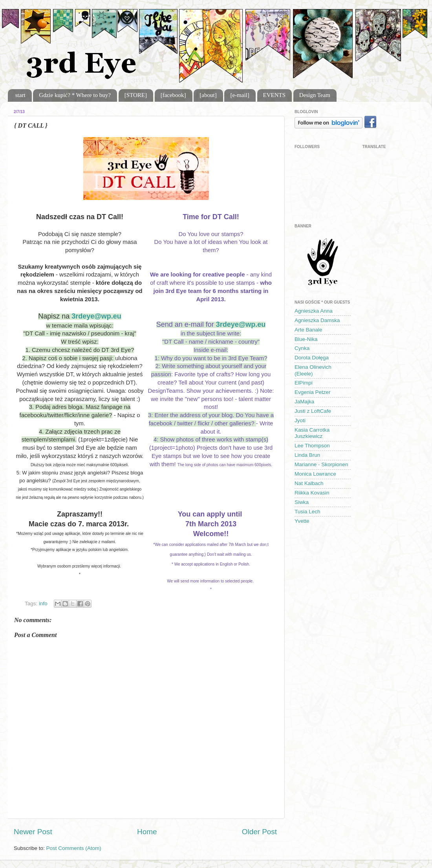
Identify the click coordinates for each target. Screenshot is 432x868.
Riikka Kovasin (312, 493)
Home (147, 832)
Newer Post (33, 832)
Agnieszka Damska (317, 320)
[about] (208, 95)
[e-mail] (240, 95)
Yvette (302, 521)
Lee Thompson (312, 446)
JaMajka (304, 402)
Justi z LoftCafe (313, 411)
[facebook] (173, 95)
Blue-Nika (306, 339)
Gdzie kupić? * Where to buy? (75, 95)
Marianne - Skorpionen (321, 464)
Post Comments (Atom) (74, 848)
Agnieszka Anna (314, 311)
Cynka (302, 348)
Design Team (315, 95)
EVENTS (275, 95)
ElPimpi (304, 383)
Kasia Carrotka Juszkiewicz (312, 433)
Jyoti (300, 420)
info (43, 603)
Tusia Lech (308, 512)
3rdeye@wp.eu (96, 316)
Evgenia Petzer (313, 392)
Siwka (302, 502)
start (20, 95)
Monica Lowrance (315, 474)
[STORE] (136, 95)
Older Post (259, 832)
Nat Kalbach (309, 483)
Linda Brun (307, 455)
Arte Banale (308, 330)
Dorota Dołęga (312, 358)
